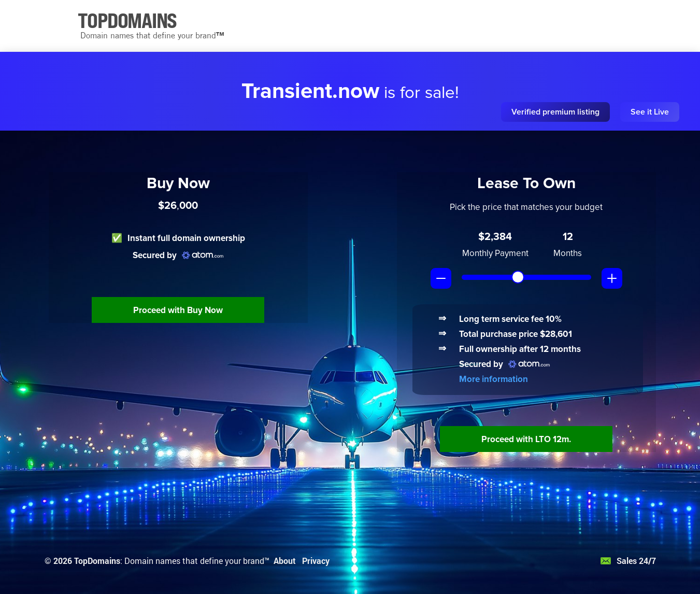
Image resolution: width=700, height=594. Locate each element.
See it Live (650, 112)
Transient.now (310, 91)
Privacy (316, 561)
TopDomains (97, 561)
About (285, 561)
